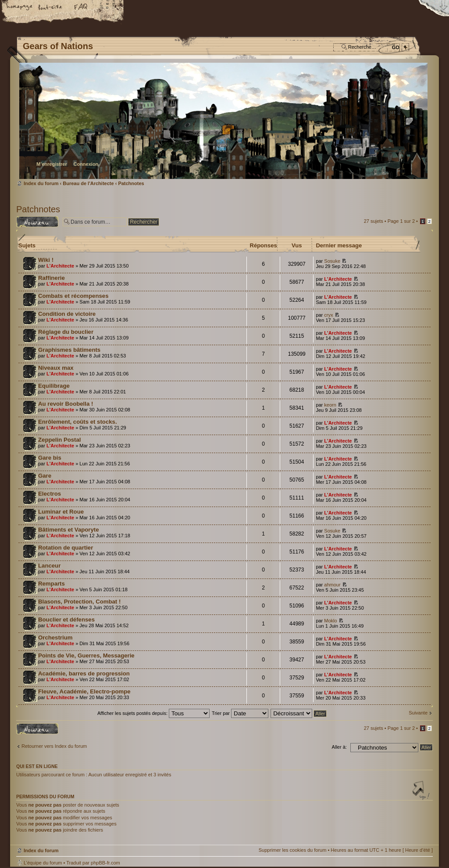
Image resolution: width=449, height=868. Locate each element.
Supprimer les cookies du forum (293, 850)
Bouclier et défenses (66, 620)
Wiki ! (46, 260)
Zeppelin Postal (59, 440)
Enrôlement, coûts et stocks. (78, 422)
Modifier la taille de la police (50, 7)
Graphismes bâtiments (69, 350)
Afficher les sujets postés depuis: (153, 713)
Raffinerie (52, 278)
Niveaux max (56, 368)
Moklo (330, 621)
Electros (50, 494)
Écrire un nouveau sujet (37, 222)
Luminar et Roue (61, 512)
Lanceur (49, 566)
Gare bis (50, 458)
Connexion (86, 164)
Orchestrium (55, 638)
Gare (45, 476)
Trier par (240, 713)
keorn (330, 405)
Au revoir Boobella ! (66, 404)
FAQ (81, 7)
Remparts (52, 584)
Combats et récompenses (73, 296)
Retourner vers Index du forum (54, 746)
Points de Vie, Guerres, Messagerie (86, 655)
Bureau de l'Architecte (88, 183)
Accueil (20, 7)
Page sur (401, 221)
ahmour (332, 585)
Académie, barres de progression (84, 673)
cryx (328, 315)
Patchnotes (131, 183)
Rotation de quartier (66, 548)
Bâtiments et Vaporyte (69, 530)
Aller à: (339, 747)
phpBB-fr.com (105, 863)
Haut (422, 791)
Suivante (418, 713)
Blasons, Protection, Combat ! (79, 602)
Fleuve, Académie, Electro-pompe (84, 691)
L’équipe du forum (43, 863)
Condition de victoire (67, 314)
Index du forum (223, 121)
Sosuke (332, 261)
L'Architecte (60, 266)
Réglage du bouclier (66, 332)
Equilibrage (54, 386)
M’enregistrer (52, 164)
